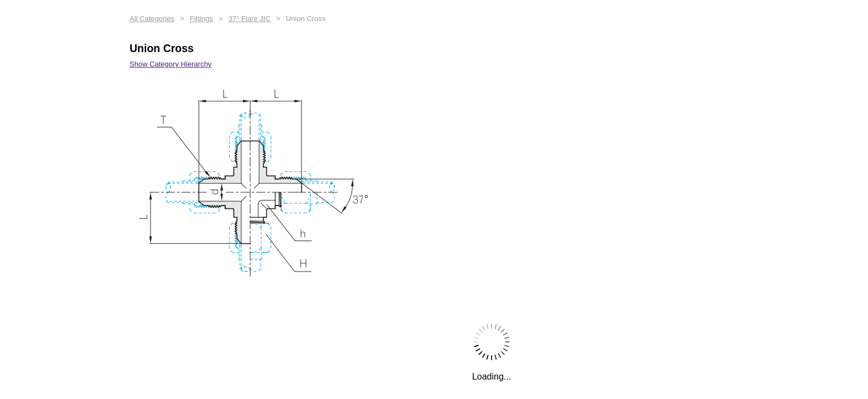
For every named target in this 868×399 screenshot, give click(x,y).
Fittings (201, 19)
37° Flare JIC (250, 19)
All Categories (152, 19)
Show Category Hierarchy (170, 64)
